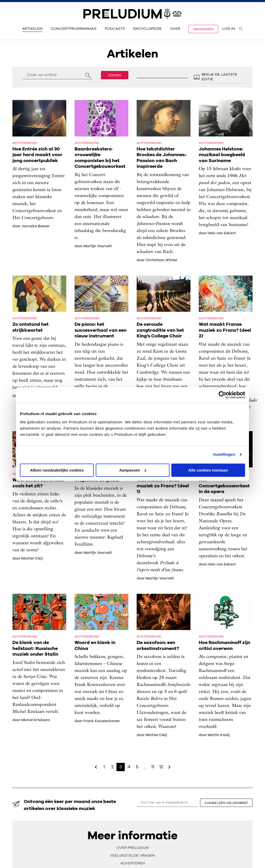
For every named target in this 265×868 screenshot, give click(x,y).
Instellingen (224, 454)
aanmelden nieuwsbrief (226, 803)
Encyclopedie (148, 29)
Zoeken (115, 75)
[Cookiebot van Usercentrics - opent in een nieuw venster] (222, 395)
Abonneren (203, 29)
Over (175, 29)
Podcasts (115, 29)
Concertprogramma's (74, 29)
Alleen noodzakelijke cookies (57, 470)
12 (161, 767)
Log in (229, 29)
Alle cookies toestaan (208, 470)
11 (153, 767)
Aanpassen (133, 470)
